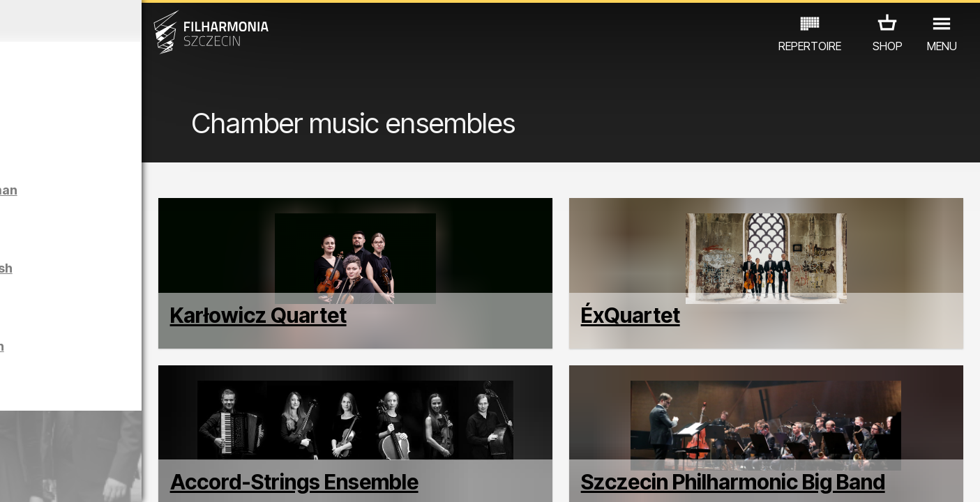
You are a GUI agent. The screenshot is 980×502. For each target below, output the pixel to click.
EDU (94, 441)
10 (193, 478)
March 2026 (127, 21)
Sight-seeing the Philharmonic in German (155, 209)
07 (134, 478)
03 (55, 478)
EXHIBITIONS (154, 441)
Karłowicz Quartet (368, 351)
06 (114, 478)
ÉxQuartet (684, 351)
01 (15, 478)
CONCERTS (38, 441)
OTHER (221, 441)
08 (153, 478)
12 (233, 478)
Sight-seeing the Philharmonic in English (153, 287)
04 (74, 478)
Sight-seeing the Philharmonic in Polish (149, 365)
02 (35, 478)
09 (174, 478)
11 (213, 478)
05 (94, 478)
